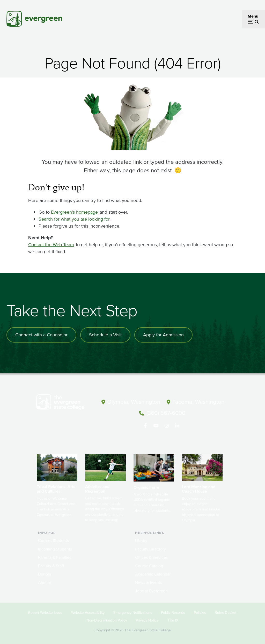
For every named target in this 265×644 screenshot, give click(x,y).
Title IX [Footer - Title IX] (173, 620)
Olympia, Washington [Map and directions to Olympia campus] (134, 402)
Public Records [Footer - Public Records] (173, 613)
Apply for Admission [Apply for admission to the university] (163, 335)
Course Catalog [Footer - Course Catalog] (149, 566)
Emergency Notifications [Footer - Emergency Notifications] (133, 613)
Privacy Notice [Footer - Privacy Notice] (147, 620)
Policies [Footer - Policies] (200, 613)
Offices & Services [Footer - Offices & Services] (151, 557)
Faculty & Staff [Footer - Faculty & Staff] (51, 566)
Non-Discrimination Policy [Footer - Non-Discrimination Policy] (107, 620)
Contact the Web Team (51, 245)
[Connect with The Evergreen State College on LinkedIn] (177, 426)
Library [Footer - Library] (141, 541)
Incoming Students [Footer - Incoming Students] (55, 549)
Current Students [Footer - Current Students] (53, 541)
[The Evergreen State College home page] (65, 403)
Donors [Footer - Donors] (45, 574)
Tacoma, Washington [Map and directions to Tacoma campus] (198, 402)
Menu (253, 16)
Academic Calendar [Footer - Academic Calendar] (153, 574)
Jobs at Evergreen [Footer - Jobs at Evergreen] (151, 591)
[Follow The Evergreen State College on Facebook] (145, 426)
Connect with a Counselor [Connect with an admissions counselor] (41, 335)
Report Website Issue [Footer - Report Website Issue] (45, 613)
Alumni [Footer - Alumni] (45, 582)
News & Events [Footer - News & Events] (149, 582)
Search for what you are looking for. (75, 219)
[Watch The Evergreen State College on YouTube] (156, 426)
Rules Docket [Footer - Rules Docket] (226, 613)
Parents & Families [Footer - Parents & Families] (55, 557)
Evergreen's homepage (74, 212)
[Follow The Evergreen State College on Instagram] (167, 426)
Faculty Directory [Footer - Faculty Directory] (150, 549)
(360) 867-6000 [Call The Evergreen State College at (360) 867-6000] (166, 413)
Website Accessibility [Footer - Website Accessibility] (88, 613)
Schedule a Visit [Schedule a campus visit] (105, 335)
